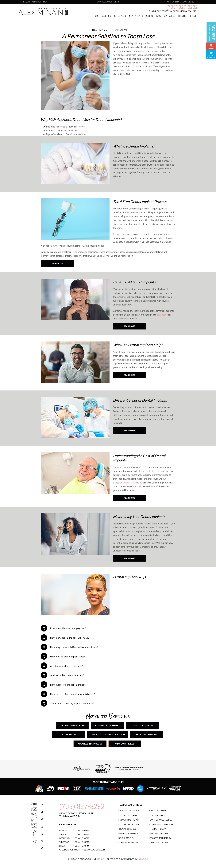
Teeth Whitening (157, 815)
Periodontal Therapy (129, 820)
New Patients (136, 16)
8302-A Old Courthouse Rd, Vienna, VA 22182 (77, 815)
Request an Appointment (36, 2)
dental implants (146, 471)
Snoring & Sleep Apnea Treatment (107, 735)
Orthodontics (68, 735)
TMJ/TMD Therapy (157, 829)
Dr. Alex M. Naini (128, 483)
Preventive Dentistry (72, 726)
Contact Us (169, 16)
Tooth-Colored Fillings (160, 820)
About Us (106, 16)
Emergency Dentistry (146, 735)
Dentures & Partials (128, 834)
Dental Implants (126, 838)
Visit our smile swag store (180, 2)
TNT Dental (143, 859)
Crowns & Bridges (127, 829)
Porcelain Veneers (157, 811)
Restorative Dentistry (107, 726)
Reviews (149, 16)
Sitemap (100, 859)
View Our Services (125, 744)
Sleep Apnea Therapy (158, 834)
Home (96, 16)
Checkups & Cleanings (129, 815)
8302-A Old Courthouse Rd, (173, 11)
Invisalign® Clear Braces (161, 824)
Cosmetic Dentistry (142, 726)
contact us (147, 70)
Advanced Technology (90, 744)
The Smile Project (187, 16)
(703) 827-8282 (182, 7)
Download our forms (108, 2)
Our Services (120, 16)
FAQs (159, 16)
